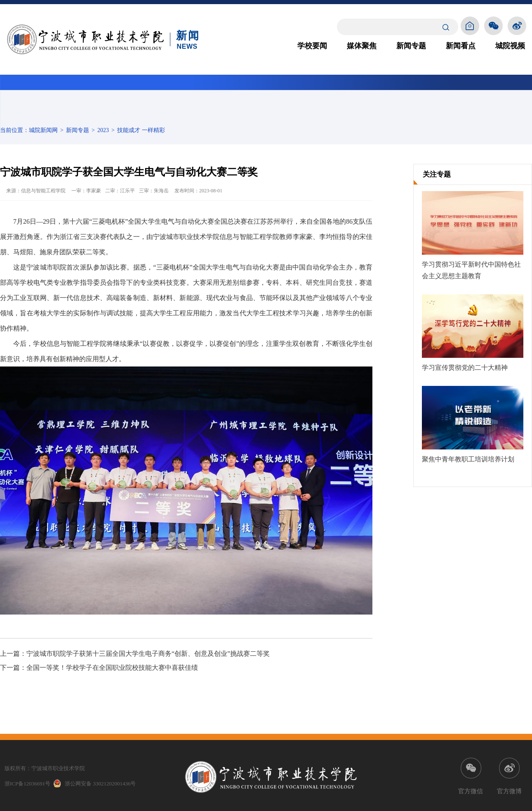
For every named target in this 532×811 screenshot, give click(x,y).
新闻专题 (411, 46)
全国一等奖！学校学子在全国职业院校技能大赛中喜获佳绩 (112, 668)
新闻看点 (461, 46)
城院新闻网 (43, 130)
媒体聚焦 (362, 46)
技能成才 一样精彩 (141, 130)
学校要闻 (312, 46)
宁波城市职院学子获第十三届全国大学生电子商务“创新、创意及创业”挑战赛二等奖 (148, 654)
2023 (103, 130)
